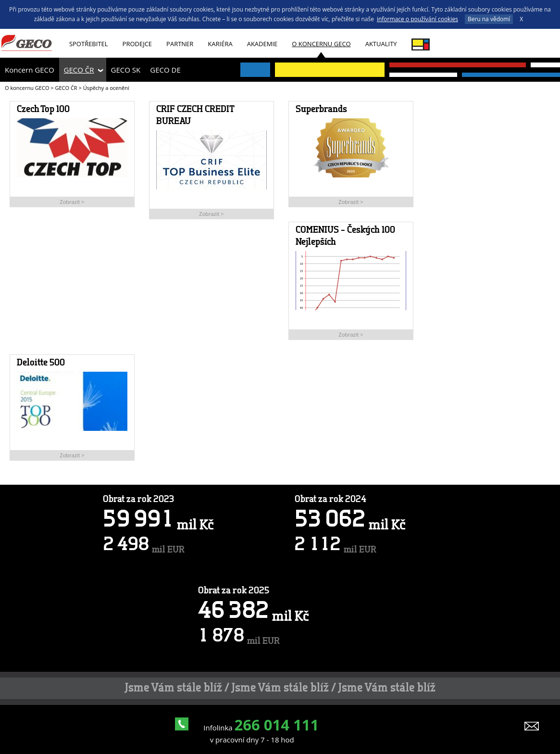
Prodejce (137, 44)
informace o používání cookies (417, 19)
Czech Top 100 (43, 110)
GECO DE (165, 70)
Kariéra (220, 44)
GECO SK (126, 70)
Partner (180, 44)
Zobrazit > (72, 202)
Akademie (262, 44)
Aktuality (381, 44)
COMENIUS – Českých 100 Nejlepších (345, 236)
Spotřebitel (89, 44)
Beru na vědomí (489, 19)
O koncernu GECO (321, 44)
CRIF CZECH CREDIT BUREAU (195, 116)
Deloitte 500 (41, 363)
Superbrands (321, 110)
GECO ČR (79, 70)
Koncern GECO (30, 70)
